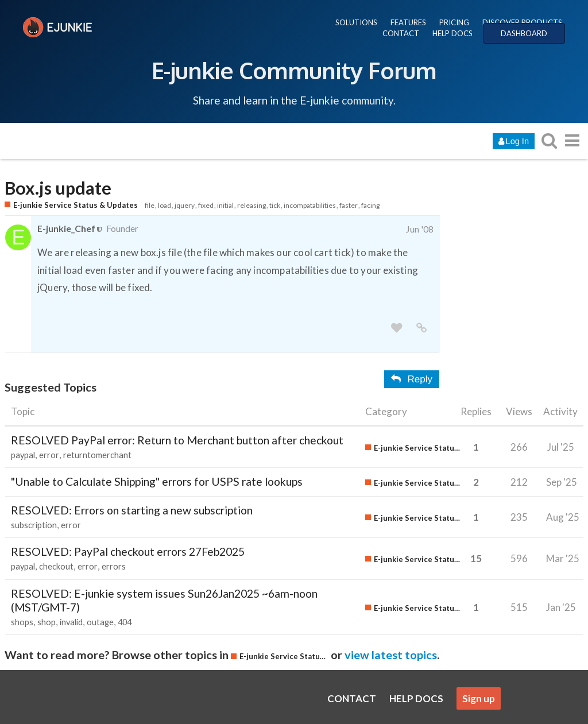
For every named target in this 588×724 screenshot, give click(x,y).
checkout (56, 566)
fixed (206, 205)
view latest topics (391, 655)
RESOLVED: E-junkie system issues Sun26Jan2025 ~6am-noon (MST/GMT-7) (164, 600)
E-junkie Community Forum (294, 70)
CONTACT (401, 33)
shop (47, 622)
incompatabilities (310, 205)
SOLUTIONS (356, 22)
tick (275, 205)
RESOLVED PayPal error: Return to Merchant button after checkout (177, 440)
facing (370, 205)
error (49, 455)
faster (349, 205)
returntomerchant (97, 455)
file (150, 205)
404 (125, 622)
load (165, 205)
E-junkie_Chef (66, 228)
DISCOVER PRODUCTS (522, 22)
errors (114, 566)
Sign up (479, 698)
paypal (23, 455)
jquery (185, 205)
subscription (34, 525)
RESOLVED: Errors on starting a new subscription (132, 510)
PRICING (454, 22)
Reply (412, 379)
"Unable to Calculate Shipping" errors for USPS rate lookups (157, 481)
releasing (252, 205)
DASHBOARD (524, 33)
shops (22, 622)
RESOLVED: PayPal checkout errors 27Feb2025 (128, 551)
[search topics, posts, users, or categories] (549, 140)
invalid (71, 622)
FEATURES (408, 22)
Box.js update (58, 188)
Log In (514, 141)
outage (100, 622)
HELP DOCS (452, 33)
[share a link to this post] (421, 328)
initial (225, 205)
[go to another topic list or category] (572, 140)
